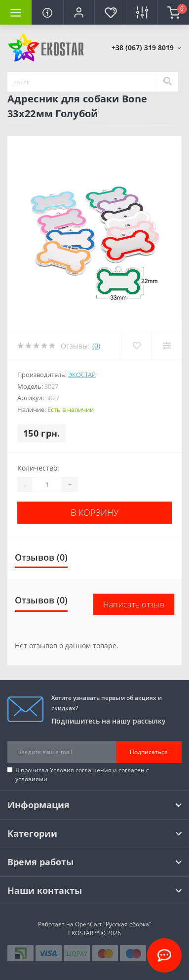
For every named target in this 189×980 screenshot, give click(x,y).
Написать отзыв (134, 604)
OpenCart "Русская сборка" (113, 924)
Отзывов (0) (41, 557)
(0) (96, 346)
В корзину (95, 512)
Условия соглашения (81, 770)
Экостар (82, 375)
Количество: (38, 468)
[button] (79, 12)
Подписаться (149, 752)
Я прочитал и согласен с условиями (82, 775)
